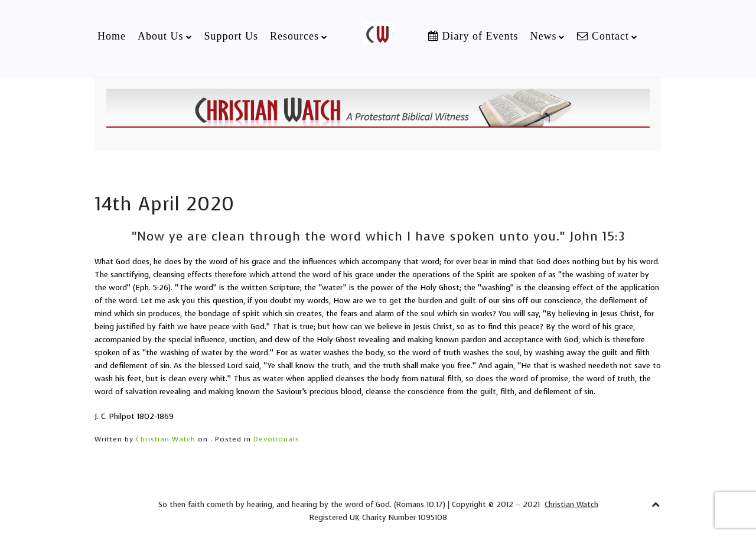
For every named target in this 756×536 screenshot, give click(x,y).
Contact (603, 36)
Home (112, 36)
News (543, 36)
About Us (161, 36)
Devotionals (276, 439)
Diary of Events (473, 36)
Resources (294, 36)
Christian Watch (166, 439)
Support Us (232, 36)
